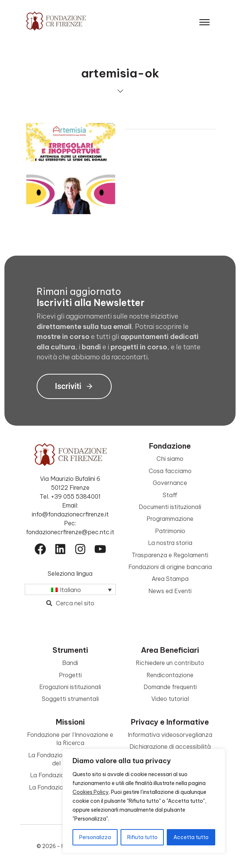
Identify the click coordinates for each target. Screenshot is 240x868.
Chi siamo (170, 459)
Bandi (70, 663)
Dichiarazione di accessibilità (170, 746)
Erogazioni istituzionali (70, 687)
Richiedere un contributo (170, 663)
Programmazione (170, 519)
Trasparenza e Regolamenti (170, 555)
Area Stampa (170, 579)
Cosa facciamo (170, 471)
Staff (170, 495)
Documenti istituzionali (170, 507)
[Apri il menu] (204, 21)
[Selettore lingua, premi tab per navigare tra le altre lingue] (70, 589)
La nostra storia (170, 543)
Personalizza (95, 837)
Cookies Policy (91, 792)
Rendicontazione (170, 675)
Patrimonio (170, 531)
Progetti (70, 675)
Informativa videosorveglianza (170, 735)
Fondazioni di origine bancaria (170, 567)
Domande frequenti (170, 687)
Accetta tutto (191, 837)
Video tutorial (170, 699)
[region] (144, 801)
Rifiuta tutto (142, 837)
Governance (170, 483)
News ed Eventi (170, 591)
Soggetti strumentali (70, 699)
